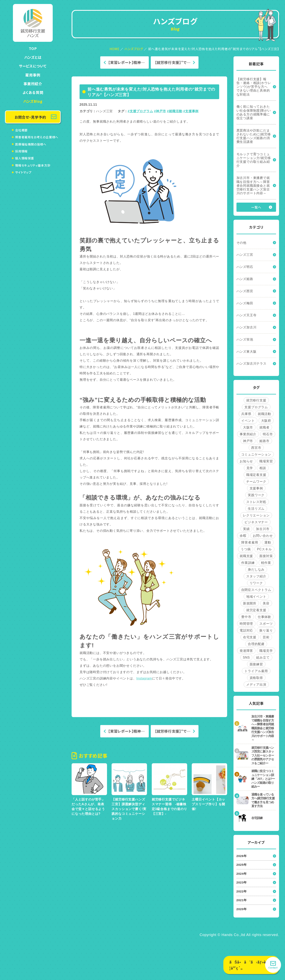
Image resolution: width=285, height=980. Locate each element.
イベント (248, 421)
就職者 (264, 427)
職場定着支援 (256, 475)
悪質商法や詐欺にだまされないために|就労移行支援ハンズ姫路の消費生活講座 (254, 136)
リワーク (256, 583)
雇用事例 (33, 75)
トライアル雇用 (256, 671)
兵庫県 (246, 414)
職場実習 (266, 461)
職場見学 (266, 651)
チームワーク (256, 482)
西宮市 (256, 448)
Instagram (144, 678)
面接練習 (256, 664)
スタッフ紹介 (256, 576)
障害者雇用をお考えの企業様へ (37, 137)
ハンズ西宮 (245, 291)
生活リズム (256, 509)
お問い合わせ (263, 536)
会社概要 (21, 130)
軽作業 (266, 563)
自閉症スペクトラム (256, 590)
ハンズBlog (33, 101)
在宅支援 (250, 637)
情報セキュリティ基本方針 (33, 165)
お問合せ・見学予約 (30, 117)
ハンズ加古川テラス (251, 364)
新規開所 (250, 603)
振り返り (266, 630)
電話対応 (246, 630)
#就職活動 (175, 111)
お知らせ (246, 461)
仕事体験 (264, 617)
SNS (246, 657)
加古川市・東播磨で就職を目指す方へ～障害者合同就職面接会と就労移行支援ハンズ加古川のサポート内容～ (253, 185)
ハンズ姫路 (245, 279)
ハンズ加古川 (247, 327)
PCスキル (264, 549)
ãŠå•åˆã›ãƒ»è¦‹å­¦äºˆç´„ (251, 965)
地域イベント (256, 597)
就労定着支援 (256, 610)
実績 (246, 529)
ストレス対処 (256, 502)
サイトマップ (23, 172)
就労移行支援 (256, 400)
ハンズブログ (134, 49)
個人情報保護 (25, 158)
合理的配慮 (256, 644)
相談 (263, 468)
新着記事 (256, 64)
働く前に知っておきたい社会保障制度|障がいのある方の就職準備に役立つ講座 (254, 112)
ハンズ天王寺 (247, 315)
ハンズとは (33, 57)
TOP (33, 48)
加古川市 (263, 529)
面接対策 (266, 556)
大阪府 (266, 421)
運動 (268, 542)
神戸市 (248, 441)
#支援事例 (191, 111)
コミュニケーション (256, 454)
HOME (114, 49)
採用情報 (21, 151)
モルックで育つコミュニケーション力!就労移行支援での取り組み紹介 (254, 160)
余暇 (243, 536)
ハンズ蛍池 (245, 339)
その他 (241, 243)
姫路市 (264, 441)
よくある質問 (33, 92)
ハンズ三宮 (104, 111)
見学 (250, 468)
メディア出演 (256, 685)
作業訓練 (248, 563)
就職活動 (264, 414)
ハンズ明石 (245, 267)
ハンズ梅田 (245, 303)
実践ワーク (256, 495)
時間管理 (246, 624)
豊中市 (246, 617)
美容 (266, 603)
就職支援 (246, 556)
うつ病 (246, 549)
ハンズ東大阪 (247, 352)
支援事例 (256, 488)
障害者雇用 (250, 542)
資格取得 (256, 678)
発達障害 (246, 651)
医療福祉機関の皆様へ (31, 144)
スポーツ (266, 624)
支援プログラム (256, 407)
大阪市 (248, 427)
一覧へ (256, 207)
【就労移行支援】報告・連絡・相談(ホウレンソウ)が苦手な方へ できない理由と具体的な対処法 (254, 87)
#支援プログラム (140, 111)
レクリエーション (256, 515)
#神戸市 (160, 111)
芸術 (266, 637)
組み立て (263, 657)
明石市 (268, 434)
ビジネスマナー (256, 522)
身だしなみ (256, 570)
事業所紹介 (33, 84)
